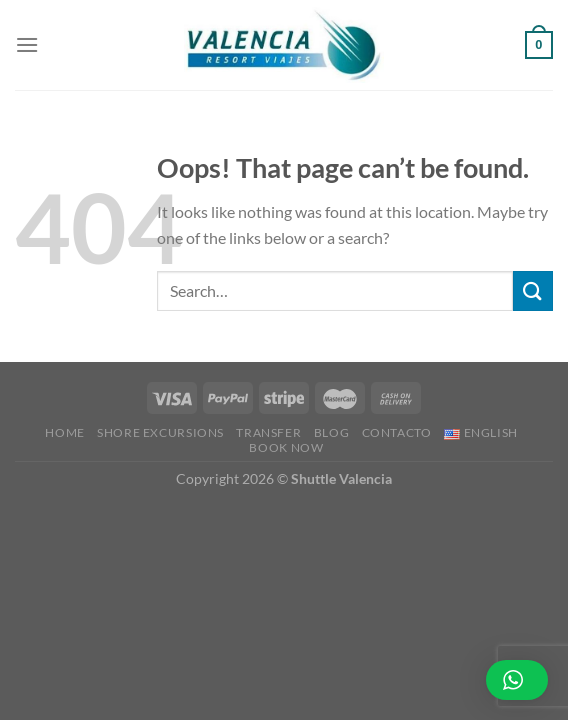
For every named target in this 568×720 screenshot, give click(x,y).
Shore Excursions (160, 432)
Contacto (397, 432)
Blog (331, 432)
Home (64, 432)
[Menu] (27, 44)
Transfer (268, 432)
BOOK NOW (286, 447)
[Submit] (533, 290)
